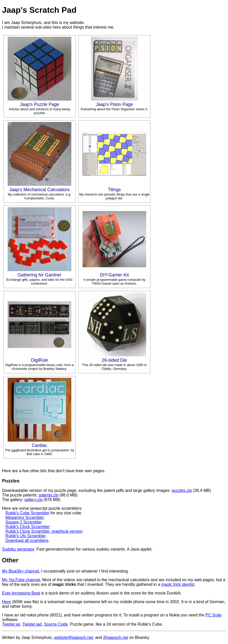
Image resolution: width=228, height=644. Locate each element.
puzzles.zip (182, 490)
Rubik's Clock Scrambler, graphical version (44, 531)
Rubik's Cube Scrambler (27, 513)
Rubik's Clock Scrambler (28, 527)
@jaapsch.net (116, 637)
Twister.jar (11, 624)
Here (6, 602)
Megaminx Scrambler (24, 518)
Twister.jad (32, 624)
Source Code (56, 624)
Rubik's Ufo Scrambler (25, 536)
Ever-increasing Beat (21, 593)
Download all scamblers (27, 540)
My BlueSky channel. (21, 571)
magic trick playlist (178, 584)
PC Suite (213, 615)
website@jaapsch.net (73, 637)
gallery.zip (33, 500)
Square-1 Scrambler (24, 522)
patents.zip (49, 495)
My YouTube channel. (22, 580)
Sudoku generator (18, 549)
